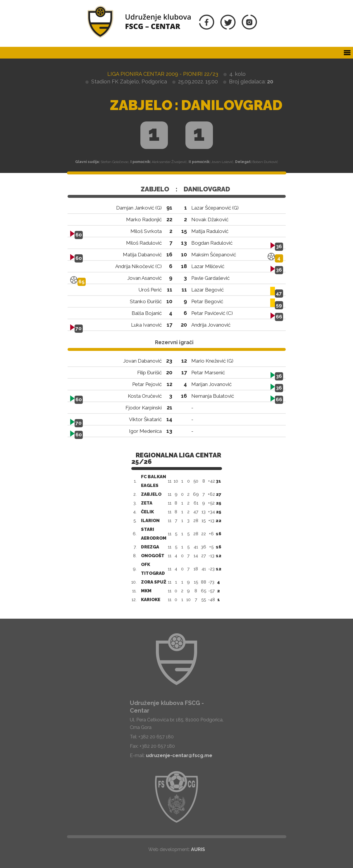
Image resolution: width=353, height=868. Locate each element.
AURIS (198, 849)
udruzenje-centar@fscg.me (179, 755)
